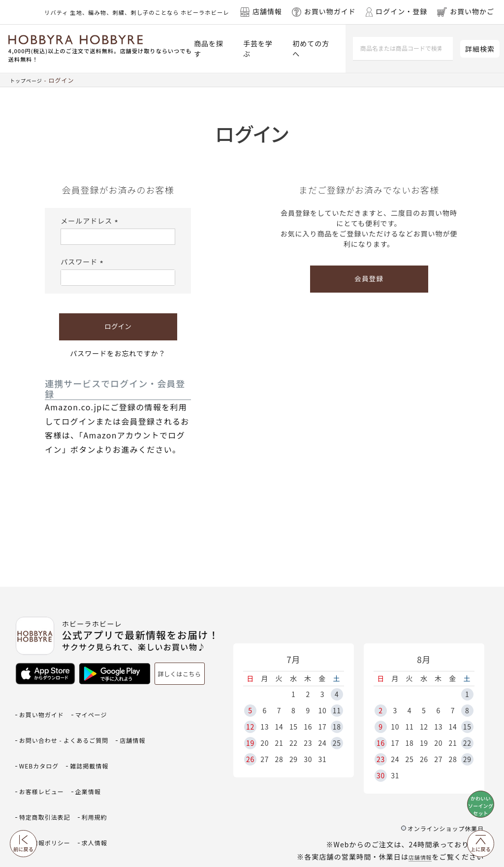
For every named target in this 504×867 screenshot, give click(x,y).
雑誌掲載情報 (43, 755)
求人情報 (35, 804)
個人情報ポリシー (94, 787)
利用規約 (35, 787)
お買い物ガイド (47, 708)
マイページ (105, 708)
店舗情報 (417, 813)
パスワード (83, 262)
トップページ (29, 80)
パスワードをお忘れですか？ (118, 353)
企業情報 (35, 772)
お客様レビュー (105, 755)
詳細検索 (480, 49)
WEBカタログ (86, 740)
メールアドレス (91, 221)
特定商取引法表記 (94, 772)
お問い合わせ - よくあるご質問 (74, 723)
